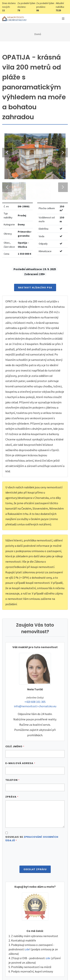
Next (61, 311)
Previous (7, 311)
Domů (38, 34)
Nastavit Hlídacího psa (35, 587)
